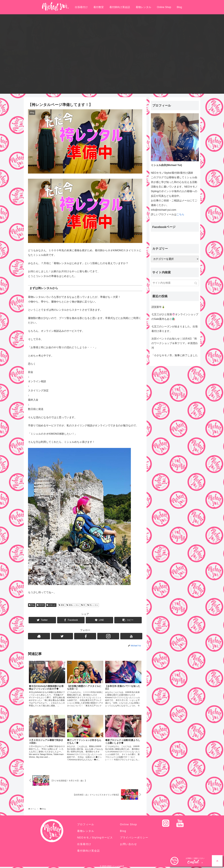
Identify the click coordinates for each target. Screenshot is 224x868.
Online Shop (164, 7)
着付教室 (99, 7)
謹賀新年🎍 (158, 307)
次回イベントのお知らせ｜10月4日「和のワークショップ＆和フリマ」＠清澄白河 (175, 343)
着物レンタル (143, 7)
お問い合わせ (128, 844)
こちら (180, 214)
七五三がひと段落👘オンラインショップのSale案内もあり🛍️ (175, 317)
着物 (62, 605)
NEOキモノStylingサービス (95, 838)
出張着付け (81, 7)
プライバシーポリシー (134, 838)
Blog (179, 7)
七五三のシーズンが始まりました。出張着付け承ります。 (175, 329)
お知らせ (52, 605)
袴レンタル (94, 605)
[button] (196, 283)
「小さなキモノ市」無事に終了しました (175, 355)
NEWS (42, 605)
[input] (175, 283)
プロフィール (86, 824)
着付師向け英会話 (120, 7)
